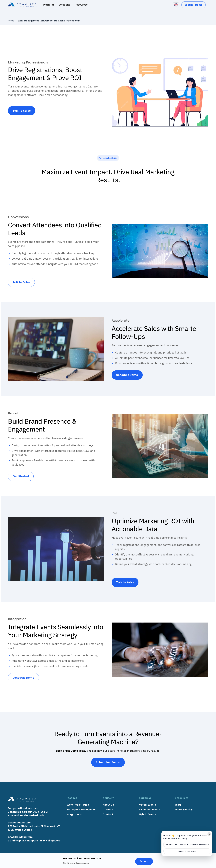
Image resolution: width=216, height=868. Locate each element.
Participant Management (82, 810)
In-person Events (149, 810)
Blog (178, 805)
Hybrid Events (147, 814)
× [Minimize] (209, 834)
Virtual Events (147, 805)
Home (11, 21)
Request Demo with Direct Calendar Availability (187, 844)
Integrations (74, 814)
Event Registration (78, 805)
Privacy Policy (184, 810)
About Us (108, 805)
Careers (108, 810)
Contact (108, 814)
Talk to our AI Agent (187, 851)
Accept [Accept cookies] (144, 861)
